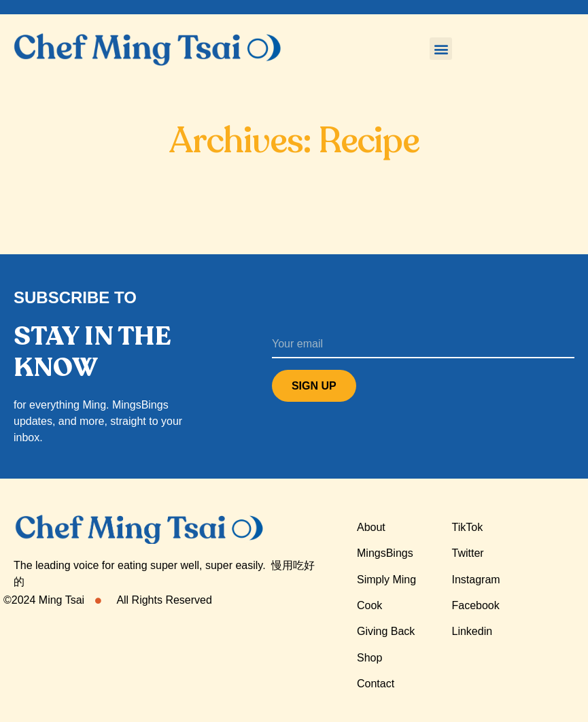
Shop (369, 658)
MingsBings (385, 553)
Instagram (476, 580)
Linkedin (472, 631)
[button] (441, 49)
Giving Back (386, 631)
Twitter (468, 553)
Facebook (476, 605)
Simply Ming (386, 580)
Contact (376, 684)
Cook (369, 605)
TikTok (468, 527)
